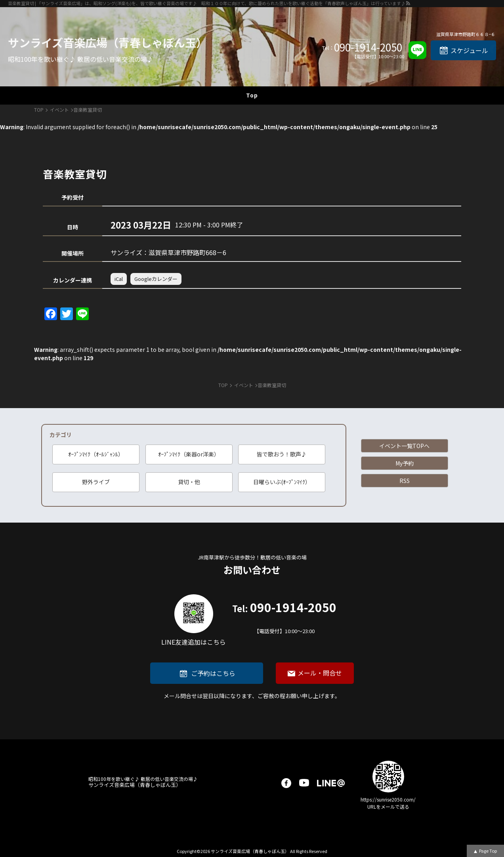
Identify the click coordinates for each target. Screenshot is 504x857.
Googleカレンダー (156, 279)
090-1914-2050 (368, 47)
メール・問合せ (320, 673)
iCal (119, 279)
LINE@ (331, 783)
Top (252, 95)
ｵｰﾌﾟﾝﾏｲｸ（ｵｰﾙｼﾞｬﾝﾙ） (96, 454)
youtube (304, 783)
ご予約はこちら (213, 673)
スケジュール (469, 50)
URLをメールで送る (388, 806)
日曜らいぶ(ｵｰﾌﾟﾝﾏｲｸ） (282, 482)
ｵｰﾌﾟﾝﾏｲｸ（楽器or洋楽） (189, 454)
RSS (405, 481)
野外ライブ (96, 482)
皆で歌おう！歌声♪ (282, 454)
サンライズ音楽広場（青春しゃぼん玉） (108, 42)
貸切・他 (189, 482)
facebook (286, 783)
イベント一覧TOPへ (404, 446)
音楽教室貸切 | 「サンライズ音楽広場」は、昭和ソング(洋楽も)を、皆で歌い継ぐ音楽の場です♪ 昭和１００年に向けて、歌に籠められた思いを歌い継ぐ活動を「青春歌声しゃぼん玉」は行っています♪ (207, 3)
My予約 (405, 463)
